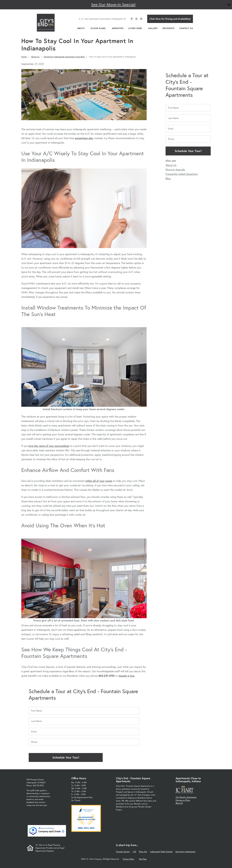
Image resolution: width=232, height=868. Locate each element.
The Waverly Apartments (186, 797)
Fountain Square (123, 852)
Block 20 (179, 803)
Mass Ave (143, 852)
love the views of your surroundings (49, 446)
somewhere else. (84, 138)
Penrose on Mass (183, 800)
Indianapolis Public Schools (161, 852)
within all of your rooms (99, 481)
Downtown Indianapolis (185, 852)
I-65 (134, 852)
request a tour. (127, 676)
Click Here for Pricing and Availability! (170, 19)
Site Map (143, 859)
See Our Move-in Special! (113, 5)
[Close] (229, 5)
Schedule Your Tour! (188, 151)
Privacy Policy (129, 859)
